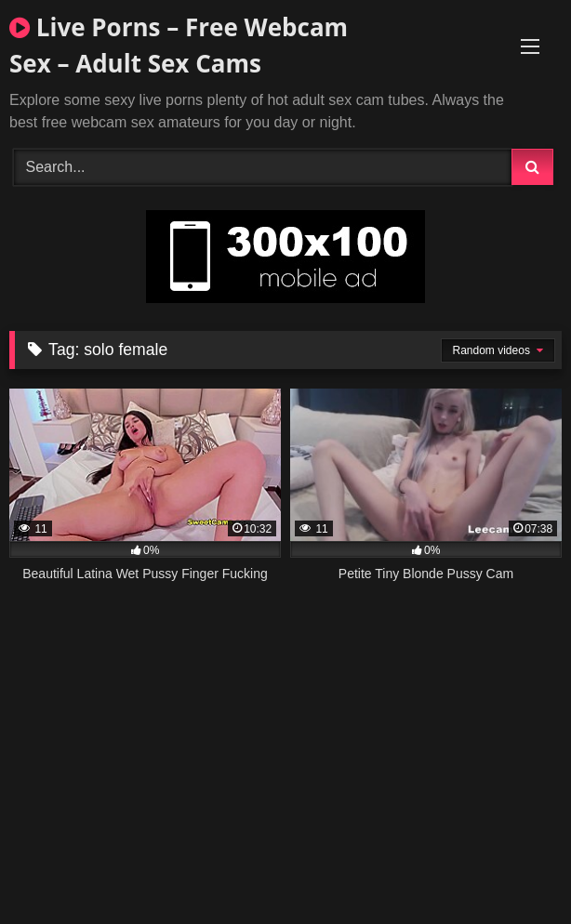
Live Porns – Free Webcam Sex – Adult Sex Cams (179, 45)
